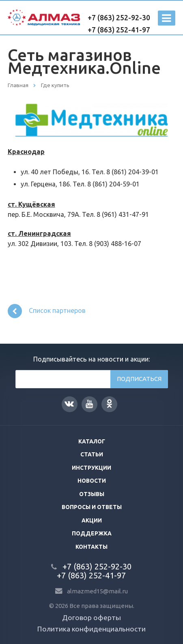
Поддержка (92, 533)
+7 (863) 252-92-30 (119, 18)
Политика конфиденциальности (91, 629)
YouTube (89, 404)
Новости (92, 481)
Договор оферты (91, 617)
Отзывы (92, 494)
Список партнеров (47, 311)
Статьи (92, 454)
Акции (92, 520)
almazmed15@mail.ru (97, 591)
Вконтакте (69, 403)
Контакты (91, 547)
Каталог (92, 441)
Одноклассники (109, 403)
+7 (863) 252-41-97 (119, 30)
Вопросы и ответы (92, 507)
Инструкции (91, 468)
